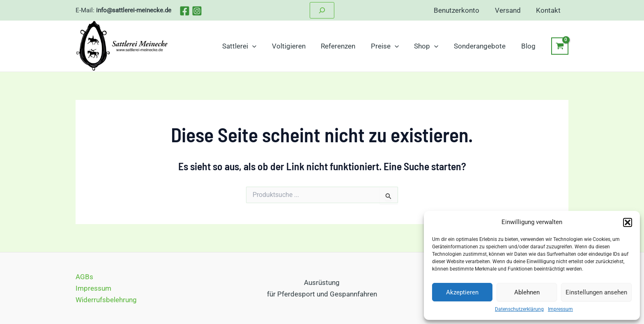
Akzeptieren (462, 292)
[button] (628, 222)
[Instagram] (197, 11)
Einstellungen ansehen (596, 292)
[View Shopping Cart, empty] (560, 46)
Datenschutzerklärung (519, 309)
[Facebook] (185, 11)
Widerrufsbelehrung (106, 300)
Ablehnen (527, 292)
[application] (262, 46)
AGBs (84, 277)
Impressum (560, 309)
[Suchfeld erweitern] (322, 10)
